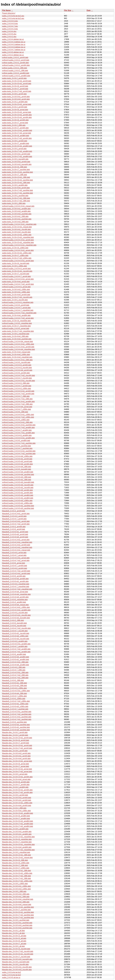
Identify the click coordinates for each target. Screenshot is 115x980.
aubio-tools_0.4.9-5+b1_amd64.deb (16, 209)
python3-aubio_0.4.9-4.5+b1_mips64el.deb (19, 245)
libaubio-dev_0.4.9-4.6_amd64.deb (16, 816)
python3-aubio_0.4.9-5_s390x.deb (16, 420)
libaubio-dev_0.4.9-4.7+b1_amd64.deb (18, 824)
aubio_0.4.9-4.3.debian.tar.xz (14, 42)
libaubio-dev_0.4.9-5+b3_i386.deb (16, 894)
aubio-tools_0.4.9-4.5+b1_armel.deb (17, 112)
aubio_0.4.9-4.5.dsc (10, 21)
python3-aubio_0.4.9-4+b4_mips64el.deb (18, 349)
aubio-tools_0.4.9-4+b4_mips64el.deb (17, 357)
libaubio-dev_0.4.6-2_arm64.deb (15, 735)
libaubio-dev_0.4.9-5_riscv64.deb (15, 964)
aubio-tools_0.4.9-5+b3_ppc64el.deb (17, 214)
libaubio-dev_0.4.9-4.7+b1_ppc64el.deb (18, 918)
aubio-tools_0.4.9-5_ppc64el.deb (15, 196)
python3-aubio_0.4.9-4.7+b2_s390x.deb (18, 417)
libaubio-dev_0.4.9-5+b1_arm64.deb (17, 800)
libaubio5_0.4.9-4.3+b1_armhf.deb (16, 514)
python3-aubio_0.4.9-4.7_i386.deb (16, 396)
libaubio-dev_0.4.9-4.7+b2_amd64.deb (18, 826)
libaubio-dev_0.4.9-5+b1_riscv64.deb (17, 967)
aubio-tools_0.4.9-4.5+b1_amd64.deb (17, 146)
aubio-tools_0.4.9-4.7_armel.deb (15, 123)
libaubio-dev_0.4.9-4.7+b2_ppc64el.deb (18, 915)
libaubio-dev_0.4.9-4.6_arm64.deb (16, 782)
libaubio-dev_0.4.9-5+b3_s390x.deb (16, 889)
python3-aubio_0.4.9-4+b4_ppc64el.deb (18, 474)
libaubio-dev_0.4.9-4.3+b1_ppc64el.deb (18, 907)
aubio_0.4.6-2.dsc (9, 37)
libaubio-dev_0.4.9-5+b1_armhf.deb (16, 756)
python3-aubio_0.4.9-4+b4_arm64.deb (17, 464)
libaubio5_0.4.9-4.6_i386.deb (14, 667)
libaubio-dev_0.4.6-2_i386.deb (14, 808)
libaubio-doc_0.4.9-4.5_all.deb (14, 938)
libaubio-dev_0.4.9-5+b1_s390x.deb (16, 886)
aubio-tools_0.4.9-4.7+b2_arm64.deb (17, 138)
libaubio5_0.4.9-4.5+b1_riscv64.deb (16, 615)
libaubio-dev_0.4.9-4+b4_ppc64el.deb (17, 928)
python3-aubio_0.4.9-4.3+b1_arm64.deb (18, 347)
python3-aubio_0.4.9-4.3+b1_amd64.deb (18, 402)
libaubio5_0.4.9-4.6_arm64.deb (15, 568)
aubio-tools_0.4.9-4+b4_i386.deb (15, 336)
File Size (68, 10)
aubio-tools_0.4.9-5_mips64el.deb (16, 334)
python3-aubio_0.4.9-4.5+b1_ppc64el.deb (19, 451)
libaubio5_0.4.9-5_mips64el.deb (15, 600)
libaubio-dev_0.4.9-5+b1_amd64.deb (17, 834)
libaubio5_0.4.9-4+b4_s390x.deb (15, 636)
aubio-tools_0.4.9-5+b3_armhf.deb (16, 99)
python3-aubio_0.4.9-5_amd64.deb (16, 441)
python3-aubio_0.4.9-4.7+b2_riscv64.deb (18, 375)
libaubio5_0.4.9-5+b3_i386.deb (14, 686)
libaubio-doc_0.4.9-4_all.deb (13, 933)
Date (89, 10)
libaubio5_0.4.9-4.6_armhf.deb (14, 516)
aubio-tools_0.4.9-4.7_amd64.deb (16, 143)
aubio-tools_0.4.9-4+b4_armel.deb (16, 282)
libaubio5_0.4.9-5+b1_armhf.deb (15, 532)
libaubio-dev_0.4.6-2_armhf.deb (15, 732)
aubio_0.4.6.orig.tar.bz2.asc (13, 18)
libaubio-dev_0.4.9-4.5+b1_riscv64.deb (18, 954)
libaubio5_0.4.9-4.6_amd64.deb (15, 641)
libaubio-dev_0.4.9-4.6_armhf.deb (16, 740)
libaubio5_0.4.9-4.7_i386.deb (14, 670)
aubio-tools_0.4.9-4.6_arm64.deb (15, 120)
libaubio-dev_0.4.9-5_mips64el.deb (16, 852)
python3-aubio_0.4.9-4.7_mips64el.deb (18, 310)
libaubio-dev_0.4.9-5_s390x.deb (15, 884)
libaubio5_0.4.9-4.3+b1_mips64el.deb (17, 542)
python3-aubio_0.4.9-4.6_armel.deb (16, 287)
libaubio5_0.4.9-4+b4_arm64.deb (15, 597)
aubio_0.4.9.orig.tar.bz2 (12, 975)
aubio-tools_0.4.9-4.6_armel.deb (15, 110)
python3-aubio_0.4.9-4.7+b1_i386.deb (17, 399)
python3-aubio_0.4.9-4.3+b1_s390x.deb (18, 344)
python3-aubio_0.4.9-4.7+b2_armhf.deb (18, 284)
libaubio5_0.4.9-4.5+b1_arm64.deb (16, 574)
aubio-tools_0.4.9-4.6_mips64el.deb (16, 321)
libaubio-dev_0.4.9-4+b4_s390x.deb (16, 811)
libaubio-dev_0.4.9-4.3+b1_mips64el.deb (18, 837)
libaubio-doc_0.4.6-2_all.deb (13, 931)
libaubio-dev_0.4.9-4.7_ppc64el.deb (16, 910)
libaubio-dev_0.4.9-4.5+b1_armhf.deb (17, 745)
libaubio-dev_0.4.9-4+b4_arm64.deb (17, 806)
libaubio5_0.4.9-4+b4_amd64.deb (16, 665)
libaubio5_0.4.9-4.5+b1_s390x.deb (16, 691)
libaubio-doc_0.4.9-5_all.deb (13, 946)
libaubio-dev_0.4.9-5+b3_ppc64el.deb (17, 925)
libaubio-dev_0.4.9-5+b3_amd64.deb (17, 832)
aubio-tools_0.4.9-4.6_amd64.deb (16, 136)
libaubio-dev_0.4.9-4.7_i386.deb (15, 865)
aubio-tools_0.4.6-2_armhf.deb (14, 78)
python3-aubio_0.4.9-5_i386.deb (15, 412)
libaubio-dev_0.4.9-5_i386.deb (14, 891)
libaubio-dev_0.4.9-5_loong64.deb (16, 962)
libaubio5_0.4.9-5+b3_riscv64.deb (16, 639)
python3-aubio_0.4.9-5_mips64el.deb (17, 323)
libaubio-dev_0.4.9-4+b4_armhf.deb (16, 759)
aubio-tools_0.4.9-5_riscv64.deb (15, 300)
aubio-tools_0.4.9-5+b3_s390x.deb (16, 289)
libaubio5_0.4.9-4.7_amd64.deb (15, 646)
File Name (6, 10)
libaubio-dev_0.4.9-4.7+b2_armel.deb (17, 772)
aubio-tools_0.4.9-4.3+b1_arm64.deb (17, 115)
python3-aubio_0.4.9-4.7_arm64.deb (17, 386)
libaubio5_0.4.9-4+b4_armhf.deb (15, 537)
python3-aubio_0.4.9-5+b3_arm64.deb (17, 490)
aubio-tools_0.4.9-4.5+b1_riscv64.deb (17, 271)
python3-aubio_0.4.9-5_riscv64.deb (16, 362)
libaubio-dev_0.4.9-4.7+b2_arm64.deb (17, 792)
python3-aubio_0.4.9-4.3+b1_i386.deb (17, 360)
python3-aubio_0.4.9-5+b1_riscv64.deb (18, 488)
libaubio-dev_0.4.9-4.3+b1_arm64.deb (17, 777)
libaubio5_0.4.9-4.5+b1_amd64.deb (16, 644)
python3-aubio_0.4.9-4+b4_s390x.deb (17, 456)
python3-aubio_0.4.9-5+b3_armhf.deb (17, 461)
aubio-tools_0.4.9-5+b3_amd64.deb (16, 211)
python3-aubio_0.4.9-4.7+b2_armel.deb (18, 318)
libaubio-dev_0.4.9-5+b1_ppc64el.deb (17, 923)
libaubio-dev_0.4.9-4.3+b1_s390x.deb (17, 803)
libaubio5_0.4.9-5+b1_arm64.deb (15, 581)
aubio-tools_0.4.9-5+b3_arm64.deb (16, 162)
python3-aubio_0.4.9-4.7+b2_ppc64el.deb (19, 454)
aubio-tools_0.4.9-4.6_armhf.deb (15, 86)
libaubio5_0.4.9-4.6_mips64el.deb (16, 584)
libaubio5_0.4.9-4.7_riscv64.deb (15, 631)
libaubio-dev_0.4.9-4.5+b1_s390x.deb (17, 873)
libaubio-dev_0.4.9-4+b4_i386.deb (16, 902)
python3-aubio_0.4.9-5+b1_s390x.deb (17, 503)
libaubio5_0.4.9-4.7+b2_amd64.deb (16, 649)
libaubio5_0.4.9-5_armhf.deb (14, 529)
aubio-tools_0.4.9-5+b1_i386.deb (15, 216)
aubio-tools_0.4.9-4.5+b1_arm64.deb (17, 117)
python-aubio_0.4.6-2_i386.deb (15, 68)
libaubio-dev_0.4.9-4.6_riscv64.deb (16, 949)
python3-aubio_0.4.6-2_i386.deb (15, 71)
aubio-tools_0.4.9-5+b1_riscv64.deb (16, 229)
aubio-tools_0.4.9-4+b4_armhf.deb (16, 188)
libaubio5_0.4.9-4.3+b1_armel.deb (16, 540)
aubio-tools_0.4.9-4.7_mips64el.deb (16, 326)
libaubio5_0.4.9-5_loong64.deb (14, 623)
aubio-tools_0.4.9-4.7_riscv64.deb (16, 274)
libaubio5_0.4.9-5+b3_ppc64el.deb (16, 725)
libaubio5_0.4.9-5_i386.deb (13, 680)
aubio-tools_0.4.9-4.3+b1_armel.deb (17, 104)
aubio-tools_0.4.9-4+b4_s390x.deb (16, 355)
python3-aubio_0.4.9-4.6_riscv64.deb (17, 368)
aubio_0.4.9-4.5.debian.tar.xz (14, 44)
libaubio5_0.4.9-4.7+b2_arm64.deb (16, 571)
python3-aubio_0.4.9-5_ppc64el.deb (17, 446)
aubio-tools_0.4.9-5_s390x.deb (14, 266)
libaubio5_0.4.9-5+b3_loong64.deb (16, 618)
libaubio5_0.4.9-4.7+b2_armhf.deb (16, 524)
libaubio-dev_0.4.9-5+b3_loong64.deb (17, 959)
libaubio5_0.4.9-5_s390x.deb (14, 699)
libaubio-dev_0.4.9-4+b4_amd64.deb (17, 847)
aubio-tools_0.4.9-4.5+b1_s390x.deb (17, 253)
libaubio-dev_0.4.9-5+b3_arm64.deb (17, 798)
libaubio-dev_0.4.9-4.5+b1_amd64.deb (18, 821)
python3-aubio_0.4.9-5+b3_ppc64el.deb (18, 508)
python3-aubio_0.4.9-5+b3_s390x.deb (17, 501)
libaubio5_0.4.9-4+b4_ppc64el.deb (16, 730)
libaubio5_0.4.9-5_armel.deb (14, 563)
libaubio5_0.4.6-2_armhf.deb (14, 511)
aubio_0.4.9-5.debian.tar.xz (13, 52)
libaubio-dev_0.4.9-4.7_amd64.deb (16, 819)
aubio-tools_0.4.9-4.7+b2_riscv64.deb (17, 297)
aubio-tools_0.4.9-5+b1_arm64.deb (16, 154)
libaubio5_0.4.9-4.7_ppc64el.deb (15, 709)
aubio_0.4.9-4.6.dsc (10, 24)
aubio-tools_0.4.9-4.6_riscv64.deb (16, 263)
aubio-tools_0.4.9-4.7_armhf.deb (15, 89)
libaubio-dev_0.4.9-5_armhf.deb (15, 751)
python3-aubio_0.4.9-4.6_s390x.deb (17, 389)
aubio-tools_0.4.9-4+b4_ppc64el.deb (17, 339)
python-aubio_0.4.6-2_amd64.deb (16, 73)
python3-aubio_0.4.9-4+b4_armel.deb (17, 407)
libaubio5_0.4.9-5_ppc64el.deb (14, 722)
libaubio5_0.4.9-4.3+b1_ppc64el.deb (17, 717)
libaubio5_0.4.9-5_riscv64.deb (14, 626)
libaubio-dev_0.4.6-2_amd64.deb (15, 787)
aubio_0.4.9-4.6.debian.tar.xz (14, 47)
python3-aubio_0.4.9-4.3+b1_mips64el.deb (19, 224)
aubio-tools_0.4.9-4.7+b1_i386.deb (16, 198)
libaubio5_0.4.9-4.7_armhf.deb (14, 519)
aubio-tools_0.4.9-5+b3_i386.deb (15, 222)
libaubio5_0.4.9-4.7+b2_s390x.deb (16, 701)
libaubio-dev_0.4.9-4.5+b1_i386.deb (17, 871)
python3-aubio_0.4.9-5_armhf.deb (16, 305)
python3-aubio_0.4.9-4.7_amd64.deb (17, 430)
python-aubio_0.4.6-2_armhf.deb (15, 57)
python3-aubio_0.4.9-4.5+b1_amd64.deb (18, 438)
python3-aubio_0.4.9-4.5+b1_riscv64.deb (18, 381)
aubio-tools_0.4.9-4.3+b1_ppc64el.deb (18, 172)
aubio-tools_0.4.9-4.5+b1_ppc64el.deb (18, 180)
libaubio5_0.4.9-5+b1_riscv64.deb (16, 633)
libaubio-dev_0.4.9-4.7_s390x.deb (16, 868)
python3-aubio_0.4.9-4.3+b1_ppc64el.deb (19, 425)
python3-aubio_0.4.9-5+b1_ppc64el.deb (18, 506)
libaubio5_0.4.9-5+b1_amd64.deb (16, 659)
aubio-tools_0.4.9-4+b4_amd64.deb (16, 315)
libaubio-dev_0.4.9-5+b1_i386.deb (16, 897)
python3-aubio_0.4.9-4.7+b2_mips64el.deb (19, 313)
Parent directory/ (9, 13)
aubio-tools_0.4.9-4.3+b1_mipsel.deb (17, 227)
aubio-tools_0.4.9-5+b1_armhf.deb (16, 97)
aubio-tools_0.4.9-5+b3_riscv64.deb (16, 232)
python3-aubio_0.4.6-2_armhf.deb (16, 60)
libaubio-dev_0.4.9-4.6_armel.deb (15, 764)
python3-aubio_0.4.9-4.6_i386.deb (16, 383)
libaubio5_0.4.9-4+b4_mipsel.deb (15, 605)
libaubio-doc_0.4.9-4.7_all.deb (14, 944)
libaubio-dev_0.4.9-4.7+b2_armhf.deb (17, 748)
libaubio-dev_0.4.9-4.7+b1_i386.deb (17, 878)
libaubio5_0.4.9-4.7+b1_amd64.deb (16, 652)
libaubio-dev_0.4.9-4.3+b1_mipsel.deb (17, 858)
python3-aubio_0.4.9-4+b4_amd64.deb (18, 472)
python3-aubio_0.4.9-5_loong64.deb (17, 469)
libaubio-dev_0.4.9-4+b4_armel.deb (16, 779)
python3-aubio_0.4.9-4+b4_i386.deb (17, 467)
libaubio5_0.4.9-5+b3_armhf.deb (15, 534)
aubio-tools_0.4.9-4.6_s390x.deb (15, 248)
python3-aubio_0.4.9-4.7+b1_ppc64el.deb (19, 443)
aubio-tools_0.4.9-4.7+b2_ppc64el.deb (18, 190)
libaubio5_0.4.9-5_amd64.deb (14, 654)
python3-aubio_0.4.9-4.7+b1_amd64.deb (18, 433)
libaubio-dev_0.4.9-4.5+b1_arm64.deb (17, 790)
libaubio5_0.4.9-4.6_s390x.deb (14, 688)
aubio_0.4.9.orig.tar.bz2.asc (13, 16)
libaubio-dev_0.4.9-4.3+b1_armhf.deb (17, 738)
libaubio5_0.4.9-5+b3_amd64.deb (16, 657)
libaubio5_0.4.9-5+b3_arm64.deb (15, 579)
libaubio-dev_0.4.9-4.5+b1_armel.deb (17, 769)
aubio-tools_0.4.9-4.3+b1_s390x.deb (17, 235)
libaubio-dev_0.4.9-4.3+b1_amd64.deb (18, 813)
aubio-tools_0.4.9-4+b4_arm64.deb (16, 295)
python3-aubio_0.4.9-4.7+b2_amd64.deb (18, 428)
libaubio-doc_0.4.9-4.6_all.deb (14, 941)
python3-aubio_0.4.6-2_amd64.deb (16, 76)
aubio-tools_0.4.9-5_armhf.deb (14, 94)
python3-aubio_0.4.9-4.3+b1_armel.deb (18, 250)
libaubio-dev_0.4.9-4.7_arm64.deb (16, 785)
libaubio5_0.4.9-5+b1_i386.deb (14, 683)
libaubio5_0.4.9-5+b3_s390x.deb (15, 706)
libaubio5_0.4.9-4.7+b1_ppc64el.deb (17, 719)
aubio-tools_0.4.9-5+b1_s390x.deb (16, 292)
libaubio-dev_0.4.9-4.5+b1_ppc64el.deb (18, 912)
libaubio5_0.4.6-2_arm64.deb (14, 527)
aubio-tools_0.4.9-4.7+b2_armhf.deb (17, 91)
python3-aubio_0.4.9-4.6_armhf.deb (16, 269)
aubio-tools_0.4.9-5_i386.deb (14, 203)
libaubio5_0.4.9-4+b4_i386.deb (14, 693)
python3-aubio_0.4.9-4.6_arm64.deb (17, 365)
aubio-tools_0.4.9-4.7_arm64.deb (15, 128)
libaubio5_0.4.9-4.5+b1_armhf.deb (16, 521)
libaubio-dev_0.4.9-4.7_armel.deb (15, 766)
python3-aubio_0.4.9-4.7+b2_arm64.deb (18, 394)
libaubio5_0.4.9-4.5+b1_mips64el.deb (17, 547)
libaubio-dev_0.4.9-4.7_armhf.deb (16, 743)
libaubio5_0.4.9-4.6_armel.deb (14, 553)
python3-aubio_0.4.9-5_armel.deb (16, 328)
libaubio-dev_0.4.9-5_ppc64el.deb (16, 920)
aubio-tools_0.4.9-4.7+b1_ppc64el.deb (18, 193)
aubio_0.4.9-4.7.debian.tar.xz (14, 50)
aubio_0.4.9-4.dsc (9, 31)
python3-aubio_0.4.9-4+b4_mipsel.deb (18, 342)
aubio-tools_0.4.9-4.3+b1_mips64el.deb (18, 237)
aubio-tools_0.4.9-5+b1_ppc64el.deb (17, 219)
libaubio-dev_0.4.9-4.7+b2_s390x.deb (17, 881)
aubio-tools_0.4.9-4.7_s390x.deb (15, 256)
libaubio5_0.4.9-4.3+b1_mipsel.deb (16, 550)
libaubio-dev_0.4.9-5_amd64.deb (15, 829)
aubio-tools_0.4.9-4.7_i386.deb (15, 175)
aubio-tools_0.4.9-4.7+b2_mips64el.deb (18, 331)
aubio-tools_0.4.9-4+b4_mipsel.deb (16, 352)
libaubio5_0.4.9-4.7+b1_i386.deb (15, 678)
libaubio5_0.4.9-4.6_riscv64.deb (15, 613)
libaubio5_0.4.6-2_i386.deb (13, 620)
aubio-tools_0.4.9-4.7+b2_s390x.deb (17, 258)
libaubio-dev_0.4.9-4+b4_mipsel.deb (17, 905)
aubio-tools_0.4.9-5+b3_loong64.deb (17, 164)
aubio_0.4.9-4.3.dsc (10, 29)
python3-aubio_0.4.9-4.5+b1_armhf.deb (18, 261)
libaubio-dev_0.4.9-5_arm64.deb (15, 795)
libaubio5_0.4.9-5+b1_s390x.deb (15, 704)
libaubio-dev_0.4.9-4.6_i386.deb (15, 860)
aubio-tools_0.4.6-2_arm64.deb (15, 107)
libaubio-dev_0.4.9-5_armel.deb (15, 774)
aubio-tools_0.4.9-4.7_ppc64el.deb (16, 170)
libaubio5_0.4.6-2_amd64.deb (14, 602)
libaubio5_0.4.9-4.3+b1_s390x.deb (16, 607)
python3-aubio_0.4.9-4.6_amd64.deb (17, 435)
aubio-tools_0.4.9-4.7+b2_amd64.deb (17, 151)
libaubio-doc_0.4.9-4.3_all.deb (14, 936)
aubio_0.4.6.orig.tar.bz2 (12, 972)
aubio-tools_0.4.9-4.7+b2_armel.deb (17, 133)
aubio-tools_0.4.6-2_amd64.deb (15, 102)
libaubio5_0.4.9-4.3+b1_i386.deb (15, 662)
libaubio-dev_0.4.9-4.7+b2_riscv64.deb (18, 951)
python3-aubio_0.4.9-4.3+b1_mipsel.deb (18, 206)
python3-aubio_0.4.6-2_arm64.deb (16, 65)
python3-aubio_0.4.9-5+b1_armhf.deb (17, 459)
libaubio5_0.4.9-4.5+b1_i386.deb (15, 673)
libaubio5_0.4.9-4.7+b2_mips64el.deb (17, 589)
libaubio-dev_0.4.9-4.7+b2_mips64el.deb (18, 850)
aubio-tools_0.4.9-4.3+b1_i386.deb (16, 177)
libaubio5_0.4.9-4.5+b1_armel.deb (16, 558)
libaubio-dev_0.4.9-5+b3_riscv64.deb (17, 970)
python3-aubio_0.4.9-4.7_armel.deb (16, 308)
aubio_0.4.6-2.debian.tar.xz (13, 55)
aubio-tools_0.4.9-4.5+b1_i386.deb (16, 183)
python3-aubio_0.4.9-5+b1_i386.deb (17, 480)
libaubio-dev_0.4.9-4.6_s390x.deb (16, 863)
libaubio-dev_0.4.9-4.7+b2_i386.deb (17, 876)
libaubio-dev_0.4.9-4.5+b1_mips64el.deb (18, 845)
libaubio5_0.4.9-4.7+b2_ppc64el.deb (17, 714)
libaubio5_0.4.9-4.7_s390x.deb (14, 696)
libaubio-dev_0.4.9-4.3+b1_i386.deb (17, 855)
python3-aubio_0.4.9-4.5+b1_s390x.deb (18, 415)
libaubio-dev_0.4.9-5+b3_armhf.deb (16, 753)
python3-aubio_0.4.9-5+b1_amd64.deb (18, 498)
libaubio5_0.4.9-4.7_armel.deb (14, 555)
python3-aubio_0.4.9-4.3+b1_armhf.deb (18, 240)
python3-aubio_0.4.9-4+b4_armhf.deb (17, 370)
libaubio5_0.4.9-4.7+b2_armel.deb (16, 560)
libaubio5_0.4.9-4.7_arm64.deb (15, 566)
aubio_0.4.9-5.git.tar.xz (11, 977)
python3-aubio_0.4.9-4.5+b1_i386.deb (17, 422)
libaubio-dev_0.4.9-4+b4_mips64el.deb (18, 899)
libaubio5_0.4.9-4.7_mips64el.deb (16, 587)
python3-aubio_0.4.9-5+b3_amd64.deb (18, 495)
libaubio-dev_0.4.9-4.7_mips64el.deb (17, 842)
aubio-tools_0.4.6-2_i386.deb (14, 125)
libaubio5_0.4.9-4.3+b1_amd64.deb (16, 610)
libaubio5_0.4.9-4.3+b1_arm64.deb (16, 545)
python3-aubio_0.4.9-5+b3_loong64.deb (18, 482)
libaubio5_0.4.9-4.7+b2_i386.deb (15, 675)
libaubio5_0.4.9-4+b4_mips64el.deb (16, 594)
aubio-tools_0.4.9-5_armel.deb (14, 149)
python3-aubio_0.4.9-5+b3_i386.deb (17, 477)
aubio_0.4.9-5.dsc (9, 34)
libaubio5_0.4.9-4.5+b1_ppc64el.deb (17, 712)
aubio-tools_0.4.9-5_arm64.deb (15, 141)
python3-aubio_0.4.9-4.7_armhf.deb (16, 276)
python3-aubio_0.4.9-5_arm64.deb (16, 373)
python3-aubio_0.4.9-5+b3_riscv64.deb (18, 485)
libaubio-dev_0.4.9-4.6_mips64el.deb (17, 839)
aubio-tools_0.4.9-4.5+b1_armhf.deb (17, 84)
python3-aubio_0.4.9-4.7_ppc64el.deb (17, 448)
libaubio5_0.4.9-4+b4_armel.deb (15, 592)
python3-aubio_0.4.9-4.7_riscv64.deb (17, 378)
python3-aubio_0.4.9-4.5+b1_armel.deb (18, 279)
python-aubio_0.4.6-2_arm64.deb (15, 63)
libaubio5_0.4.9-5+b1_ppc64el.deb (16, 727)
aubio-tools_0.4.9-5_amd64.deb (15, 185)
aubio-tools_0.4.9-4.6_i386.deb (15, 167)
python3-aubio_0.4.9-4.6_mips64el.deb (18, 302)
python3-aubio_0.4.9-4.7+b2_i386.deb (17, 404)
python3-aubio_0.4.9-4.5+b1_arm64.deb (18, 391)
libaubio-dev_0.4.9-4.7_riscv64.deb (16, 957)
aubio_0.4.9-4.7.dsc (10, 26)
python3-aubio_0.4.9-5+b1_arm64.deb (17, 493)
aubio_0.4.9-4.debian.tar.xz (13, 39)
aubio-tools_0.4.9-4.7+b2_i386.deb (16, 201)
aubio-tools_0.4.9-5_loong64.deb (15, 159)
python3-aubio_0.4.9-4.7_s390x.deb (17, 409)
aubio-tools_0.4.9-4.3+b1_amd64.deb (17, 130)
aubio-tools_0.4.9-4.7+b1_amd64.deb (17, 157)
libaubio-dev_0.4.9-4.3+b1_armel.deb (17, 761)
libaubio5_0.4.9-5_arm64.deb (14, 576)
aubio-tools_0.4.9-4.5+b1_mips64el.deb (18, 242)
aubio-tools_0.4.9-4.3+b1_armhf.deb (17, 81)
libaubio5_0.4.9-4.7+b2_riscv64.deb (16, 628)
